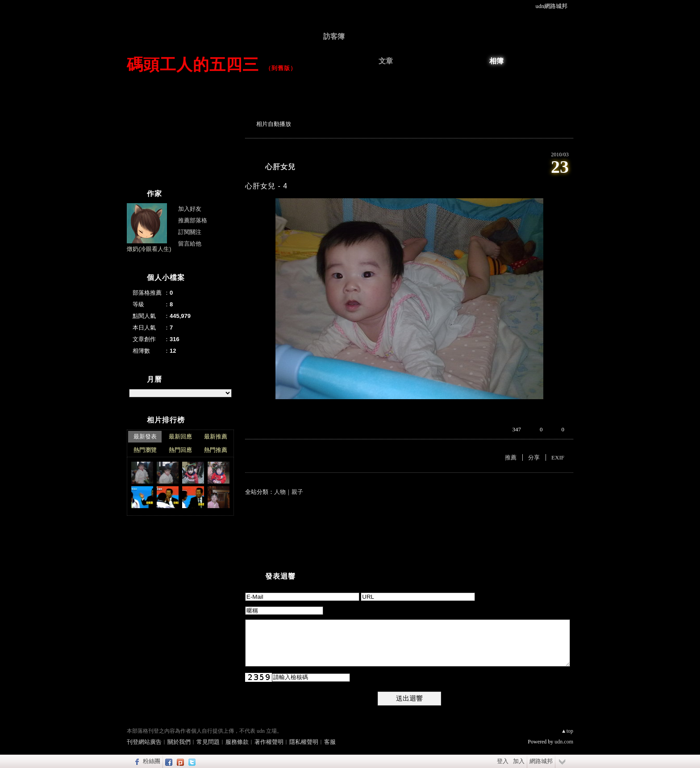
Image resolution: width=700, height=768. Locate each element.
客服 (330, 742)
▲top (567, 731)
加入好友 (190, 209)
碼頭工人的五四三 (193, 65)
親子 (297, 492)
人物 (280, 492)
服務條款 (237, 742)
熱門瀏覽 (145, 450)
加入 (519, 761)
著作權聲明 (269, 742)
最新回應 (180, 436)
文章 (386, 61)
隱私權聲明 (304, 742)
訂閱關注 (190, 232)
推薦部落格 (193, 220)
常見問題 (208, 742)
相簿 (496, 61)
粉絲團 (152, 761)
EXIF (558, 457)
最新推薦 (216, 436)
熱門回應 (180, 450)
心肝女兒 (280, 167)
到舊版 (281, 68)
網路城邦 (541, 761)
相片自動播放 (274, 124)
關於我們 (179, 742)
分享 (534, 457)
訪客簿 (334, 36)
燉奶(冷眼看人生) (149, 249)
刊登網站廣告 (144, 742)
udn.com (564, 742)
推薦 (511, 457)
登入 (503, 761)
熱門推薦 (216, 450)
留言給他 (190, 244)
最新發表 (145, 436)
